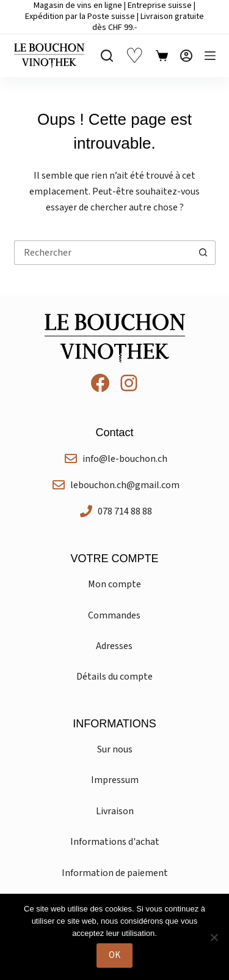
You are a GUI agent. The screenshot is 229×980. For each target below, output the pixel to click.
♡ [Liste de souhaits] (134, 56)
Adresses (114, 646)
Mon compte (114, 584)
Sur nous (115, 749)
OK (114, 955)
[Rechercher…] (103, 253)
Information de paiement (115, 873)
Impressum (115, 780)
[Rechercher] (107, 56)
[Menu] (210, 56)
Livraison (115, 811)
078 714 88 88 (125, 511)
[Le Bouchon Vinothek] (49, 56)
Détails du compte (114, 677)
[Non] (214, 937)
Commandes (114, 615)
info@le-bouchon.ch (125, 459)
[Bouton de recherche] (203, 253)
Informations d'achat (115, 842)
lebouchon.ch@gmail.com (125, 485)
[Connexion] (186, 56)
